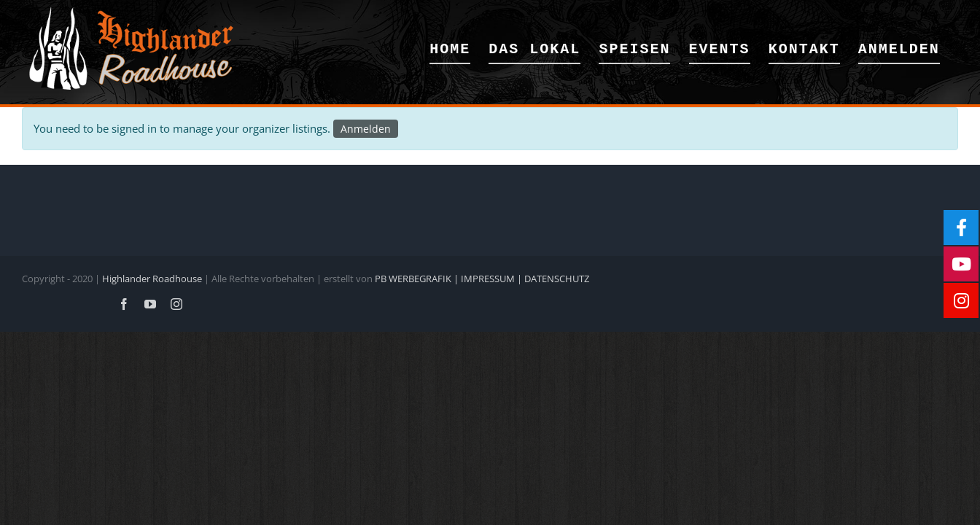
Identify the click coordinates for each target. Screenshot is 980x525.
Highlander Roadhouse (152, 279)
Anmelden (366, 129)
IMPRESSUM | (493, 279)
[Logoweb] (131, 12)
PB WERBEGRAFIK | (418, 279)
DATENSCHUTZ (557, 279)
